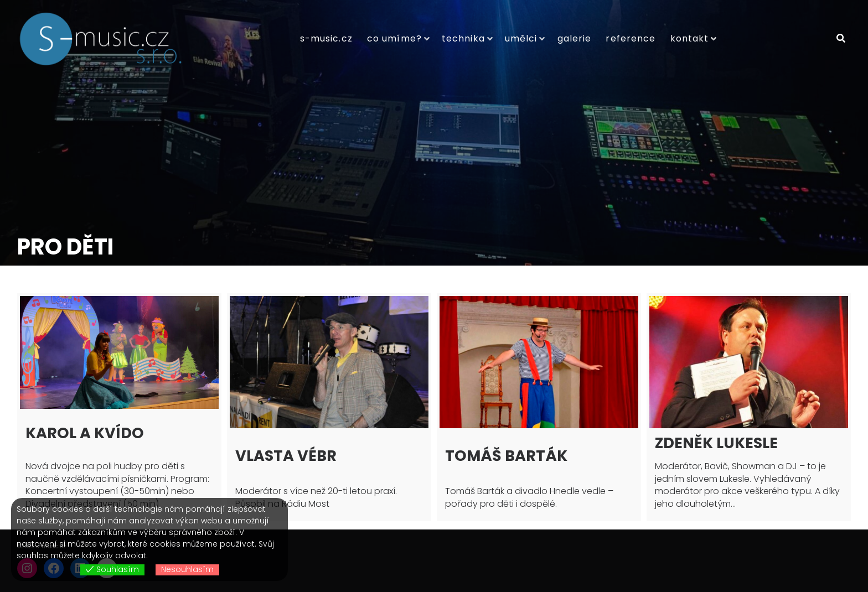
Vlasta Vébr (286, 456)
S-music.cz (326, 38)
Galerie (575, 38)
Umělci (521, 38)
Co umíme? (394, 38)
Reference (631, 38)
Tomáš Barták (506, 456)
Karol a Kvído (85, 433)
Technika (463, 38)
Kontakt (690, 38)
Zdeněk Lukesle (716, 443)
